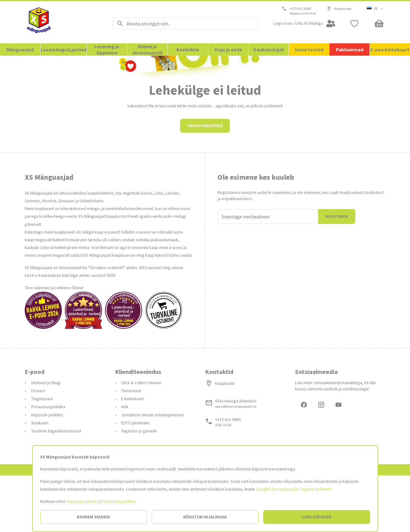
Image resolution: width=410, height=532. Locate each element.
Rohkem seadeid (93, 517)
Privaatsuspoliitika (118, 501)
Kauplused (339, 9)
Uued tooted (309, 49)
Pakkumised (350, 49)
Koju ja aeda (228, 49)
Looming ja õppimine (107, 49)
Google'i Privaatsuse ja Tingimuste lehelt (293, 489)
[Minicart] (379, 24)
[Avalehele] (61, 22)
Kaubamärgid (268, 49)
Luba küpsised (317, 517)
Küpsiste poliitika (83, 501)
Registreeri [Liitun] (337, 272)
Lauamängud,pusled (63, 49)
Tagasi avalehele (205, 181)
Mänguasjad (20, 49)
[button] (375, 9)
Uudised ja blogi (46, 438)
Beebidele (188, 49)
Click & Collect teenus (141, 438)
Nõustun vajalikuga (205, 517)
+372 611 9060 (300, 9)
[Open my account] (305, 24)
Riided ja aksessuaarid (147, 49)
